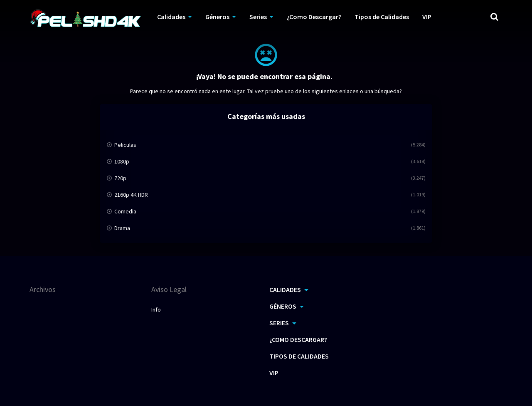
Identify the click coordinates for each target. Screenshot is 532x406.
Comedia (125, 211)
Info (156, 309)
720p (120, 178)
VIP (274, 373)
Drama (122, 228)
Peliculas (125, 145)
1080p (122, 161)
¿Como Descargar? (298, 339)
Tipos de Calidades (299, 356)
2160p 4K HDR (131, 195)
